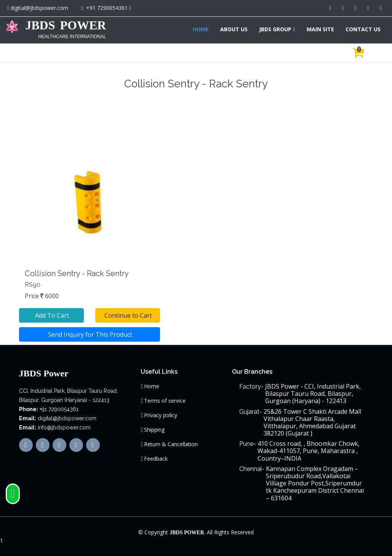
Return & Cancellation (171, 444)
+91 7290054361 (107, 8)
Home (152, 386)
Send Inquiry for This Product (89, 334)
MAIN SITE (320, 29)
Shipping (154, 430)
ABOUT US (234, 29)
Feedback (156, 459)
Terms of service (165, 401)
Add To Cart (51, 315)
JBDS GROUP (275, 29)
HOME (201, 29)
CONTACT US (363, 29)
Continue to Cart (127, 315)
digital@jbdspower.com (39, 8)
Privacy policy (161, 415)
